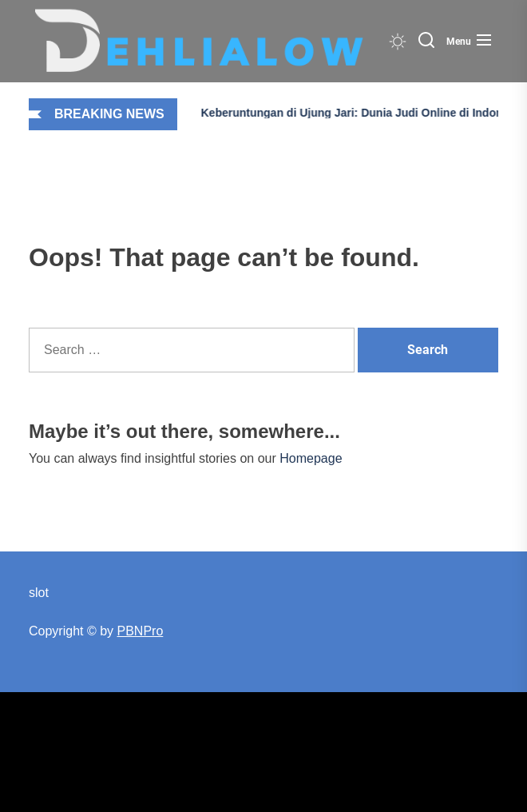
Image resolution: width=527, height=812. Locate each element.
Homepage (311, 458)
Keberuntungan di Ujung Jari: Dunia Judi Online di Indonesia (346, 113)
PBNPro (141, 631)
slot (39, 593)
